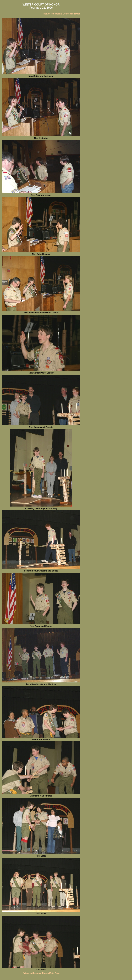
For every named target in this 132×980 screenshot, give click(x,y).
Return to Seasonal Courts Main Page (62, 14)
